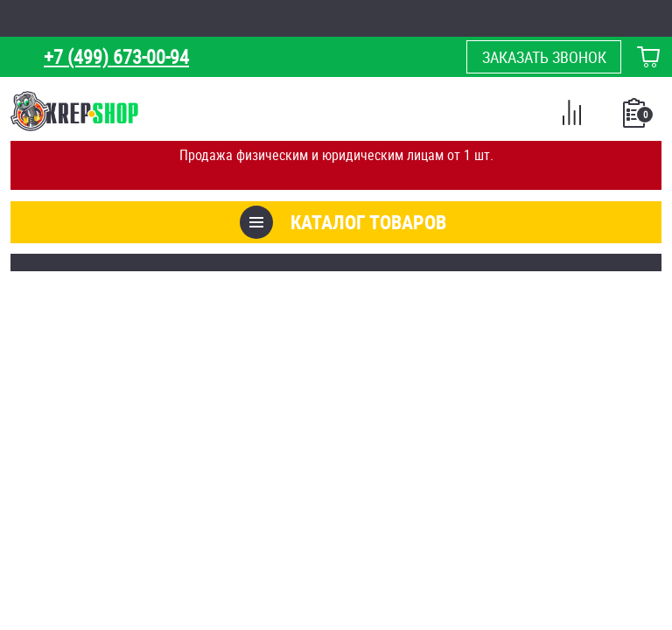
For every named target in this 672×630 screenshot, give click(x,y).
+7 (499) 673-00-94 (116, 56)
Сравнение (571, 115)
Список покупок (636, 118)
